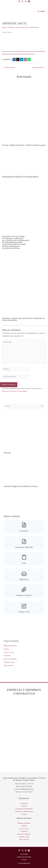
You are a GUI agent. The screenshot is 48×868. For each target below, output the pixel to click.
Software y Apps (9, 662)
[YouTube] (29, 1)
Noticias (6, 649)
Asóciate (24, 806)
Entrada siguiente (39, 67)
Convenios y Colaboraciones (24, 811)
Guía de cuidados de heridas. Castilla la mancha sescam (24, 145)
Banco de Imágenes (10, 659)
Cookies (24, 860)
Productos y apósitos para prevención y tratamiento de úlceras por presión (23, 319)
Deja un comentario (8, 27)
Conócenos (24, 803)
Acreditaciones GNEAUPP (24, 809)
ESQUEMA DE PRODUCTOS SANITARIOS (20, 177)
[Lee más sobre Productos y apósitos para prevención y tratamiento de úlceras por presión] (24, 284)
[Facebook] (19, 1)
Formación (7, 656)
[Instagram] (26, 1)
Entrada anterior (9, 67)
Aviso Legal (24, 854)
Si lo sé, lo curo (9, 652)
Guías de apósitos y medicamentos (27, 27)
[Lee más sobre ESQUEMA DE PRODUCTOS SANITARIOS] (24, 162)
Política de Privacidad (24, 857)
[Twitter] (22, 1)
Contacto (24, 814)
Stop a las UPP (9, 665)
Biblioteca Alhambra (10, 646)
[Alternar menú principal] (41, 11)
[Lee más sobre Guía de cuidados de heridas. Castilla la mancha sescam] (24, 112)
